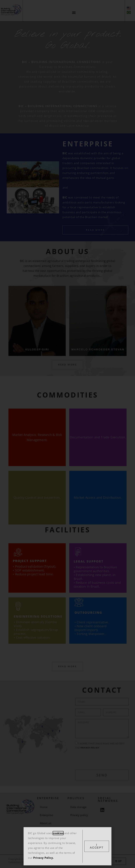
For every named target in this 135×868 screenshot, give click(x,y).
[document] (67, 434)
